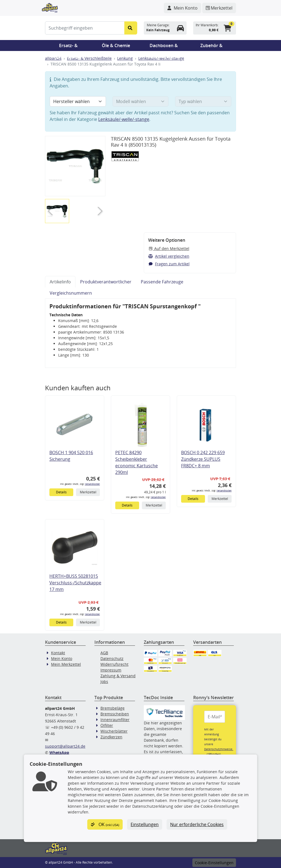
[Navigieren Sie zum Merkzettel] (219, 8)
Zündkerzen (111, 737)
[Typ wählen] (203, 101)
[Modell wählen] (141, 101)
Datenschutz (112, 658)
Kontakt (58, 653)
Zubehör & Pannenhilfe (211, 47)
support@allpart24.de (65, 746)
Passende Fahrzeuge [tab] (162, 282)
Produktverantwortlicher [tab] (106, 282)
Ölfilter (107, 725)
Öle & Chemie (116, 45)
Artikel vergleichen (169, 256)
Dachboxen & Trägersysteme (164, 47)
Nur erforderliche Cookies (197, 824)
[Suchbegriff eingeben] (85, 28)
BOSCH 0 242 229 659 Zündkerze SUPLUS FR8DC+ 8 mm (203, 459)
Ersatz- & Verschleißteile (68, 47)
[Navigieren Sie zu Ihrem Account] (182, 8)
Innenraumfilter (115, 720)
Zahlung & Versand (118, 676)
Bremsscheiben (115, 714)
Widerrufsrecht (114, 664)
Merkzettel (88, 492)
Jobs (104, 681)
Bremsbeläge (113, 708)
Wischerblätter (114, 731)
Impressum (111, 670)
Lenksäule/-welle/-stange (124, 119)
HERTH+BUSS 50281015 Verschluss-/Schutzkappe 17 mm (75, 583)
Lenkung (125, 58)
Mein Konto (62, 658)
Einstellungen (145, 824)
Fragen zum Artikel (169, 264)
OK (105, 824)
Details (61, 492)
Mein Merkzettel (66, 664)
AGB (104, 653)
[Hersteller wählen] (78, 101)
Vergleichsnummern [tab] (71, 293)
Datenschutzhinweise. (219, 749)
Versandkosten (92, 484)
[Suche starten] (131, 28)
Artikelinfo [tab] (60, 282)
